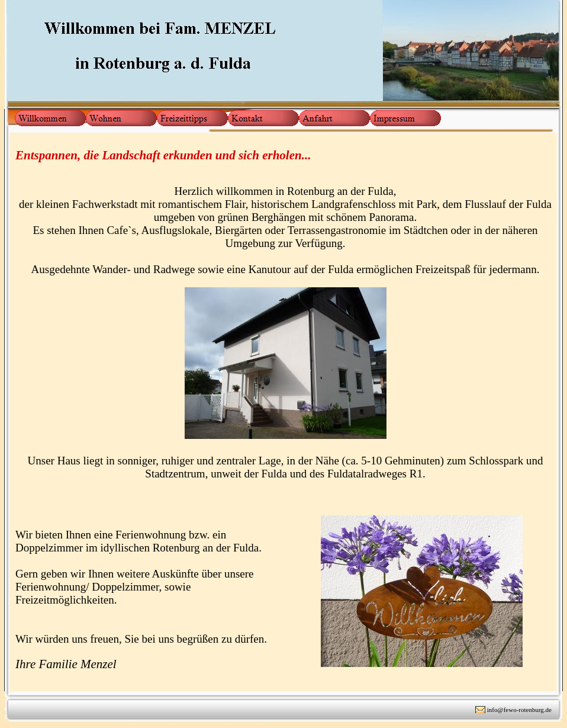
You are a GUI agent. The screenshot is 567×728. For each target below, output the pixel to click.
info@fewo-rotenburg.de (519, 710)
